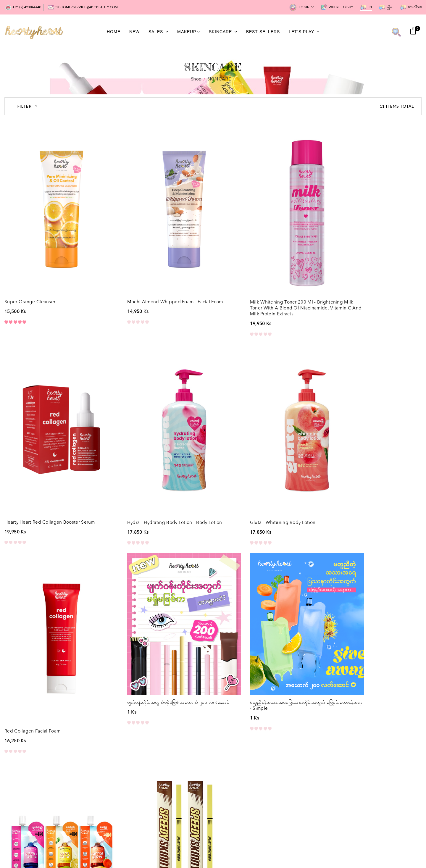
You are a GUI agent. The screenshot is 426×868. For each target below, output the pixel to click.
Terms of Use (231, 852)
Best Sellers (263, 32)
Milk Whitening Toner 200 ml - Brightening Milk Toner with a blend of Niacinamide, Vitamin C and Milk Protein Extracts (264, 284)
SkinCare (223, 32)
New (134, 32)
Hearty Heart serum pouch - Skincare (152, 666)
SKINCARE (219, 79)
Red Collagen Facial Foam (247, 475)
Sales (158, 32)
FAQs (116, 772)
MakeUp (189, 32)
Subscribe (266, 797)
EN (366, 7)
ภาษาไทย (411, 7)
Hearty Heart (368, 852)
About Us (120, 781)
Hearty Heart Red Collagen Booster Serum (371, 278)
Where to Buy (337, 7)
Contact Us (122, 789)
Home (114, 32)
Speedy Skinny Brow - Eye (246, 666)
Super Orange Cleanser (31, 278)
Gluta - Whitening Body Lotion (145, 475)
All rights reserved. (402, 852)
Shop (196, 79)
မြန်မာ (386, 7)
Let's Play (304, 32)
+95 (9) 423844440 (23, 8)
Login (301, 8)
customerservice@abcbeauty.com (83, 7)
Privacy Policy (195, 852)
